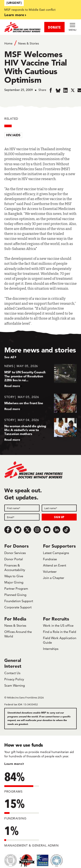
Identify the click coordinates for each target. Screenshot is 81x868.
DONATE (54, 27)
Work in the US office (58, 625)
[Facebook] (8, 530)
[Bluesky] (18, 530)
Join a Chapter (54, 578)
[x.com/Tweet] (27, 530)
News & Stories (29, 43)
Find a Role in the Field (60, 632)
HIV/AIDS (13, 135)
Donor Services (15, 553)
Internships (51, 649)
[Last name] (59, 508)
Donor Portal (14, 559)
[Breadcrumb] (40, 43)
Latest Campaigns (56, 553)
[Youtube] (47, 530)
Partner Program (16, 589)
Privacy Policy (14, 679)
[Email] (22, 517)
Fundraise (50, 559)
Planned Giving (15, 595)
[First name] (22, 508)
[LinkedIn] (57, 530)
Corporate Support (18, 607)
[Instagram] (37, 530)
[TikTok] (66, 530)
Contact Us (12, 673)
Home (8, 43)
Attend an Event (55, 565)
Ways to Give (14, 576)
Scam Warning (15, 685)
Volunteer (50, 572)
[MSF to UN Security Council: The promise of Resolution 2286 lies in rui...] (40, 376)
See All (9, 357)
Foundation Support (19, 601)
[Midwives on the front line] (40, 403)
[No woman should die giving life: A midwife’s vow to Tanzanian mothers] (40, 430)
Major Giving (14, 582)
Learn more (14, 15)
